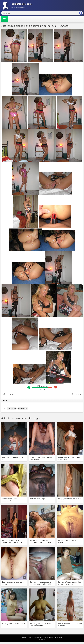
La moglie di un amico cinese (13, 623)
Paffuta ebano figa (37, 499)
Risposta (42, 639)
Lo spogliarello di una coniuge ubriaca (70, 500)
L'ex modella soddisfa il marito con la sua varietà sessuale (12, 541)
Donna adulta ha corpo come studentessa (69, 458)
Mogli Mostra (17, 5)
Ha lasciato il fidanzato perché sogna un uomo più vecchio (40, 541)
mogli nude (12, 408)
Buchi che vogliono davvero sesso (13, 583)
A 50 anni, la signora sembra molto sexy (41, 458)
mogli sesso (23, 408)
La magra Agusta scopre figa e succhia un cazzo (69, 583)
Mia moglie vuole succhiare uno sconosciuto (41, 625)
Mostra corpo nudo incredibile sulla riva (70, 625)
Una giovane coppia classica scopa (13, 458)
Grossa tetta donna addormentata (10, 500)
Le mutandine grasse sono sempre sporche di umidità (41, 583)
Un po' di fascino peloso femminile (68, 541)
